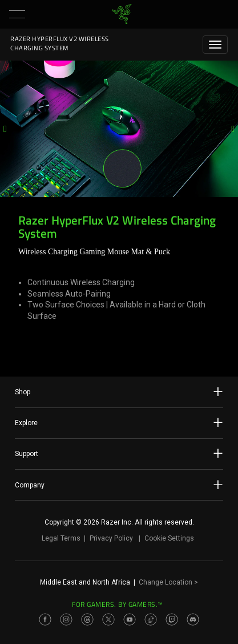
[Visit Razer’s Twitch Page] (172, 619)
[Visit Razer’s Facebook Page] (45, 619)
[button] (17, 14)
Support (119, 453)
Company (119, 485)
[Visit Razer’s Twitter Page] (108, 619)
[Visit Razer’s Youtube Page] (130, 619)
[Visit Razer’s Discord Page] (193, 619)
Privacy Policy (111, 538)
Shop (119, 391)
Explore (119, 422)
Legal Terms (61, 538)
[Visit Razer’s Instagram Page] (66, 619)
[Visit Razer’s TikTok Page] (151, 619)
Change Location (168, 582)
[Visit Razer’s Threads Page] (87, 619)
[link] (121, 14)
